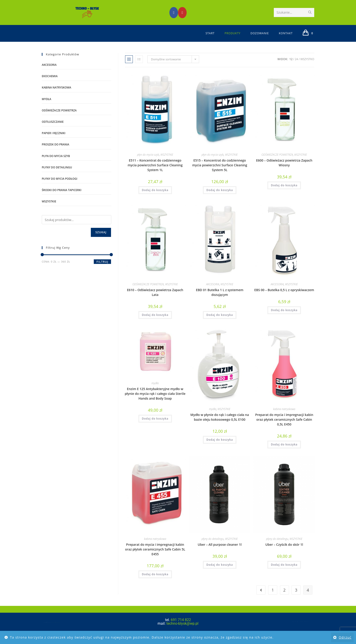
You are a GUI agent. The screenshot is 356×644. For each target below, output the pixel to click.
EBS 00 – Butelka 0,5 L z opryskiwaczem (284, 296)
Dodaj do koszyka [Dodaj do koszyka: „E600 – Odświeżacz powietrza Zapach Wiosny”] (284, 191)
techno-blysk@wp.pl (182, 630)
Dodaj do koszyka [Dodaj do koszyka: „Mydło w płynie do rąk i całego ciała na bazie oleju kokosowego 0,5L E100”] (220, 446)
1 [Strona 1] (273, 596)
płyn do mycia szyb (148, 161)
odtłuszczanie (53, 128)
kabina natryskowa (284, 415)
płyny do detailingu (213, 545)
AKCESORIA (213, 290)
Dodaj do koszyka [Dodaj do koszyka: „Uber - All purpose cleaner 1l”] (220, 571)
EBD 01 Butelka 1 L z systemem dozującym (220, 298)
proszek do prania (56, 151)
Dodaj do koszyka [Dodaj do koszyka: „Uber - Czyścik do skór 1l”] (284, 571)
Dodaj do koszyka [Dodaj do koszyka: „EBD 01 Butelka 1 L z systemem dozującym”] (220, 321)
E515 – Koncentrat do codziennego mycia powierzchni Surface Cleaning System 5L (220, 171)
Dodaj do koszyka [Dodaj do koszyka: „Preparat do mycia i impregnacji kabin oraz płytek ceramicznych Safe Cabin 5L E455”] (155, 580)
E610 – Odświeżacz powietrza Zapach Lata (155, 298)
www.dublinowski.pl (52, 629)
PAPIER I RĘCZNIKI (54, 139)
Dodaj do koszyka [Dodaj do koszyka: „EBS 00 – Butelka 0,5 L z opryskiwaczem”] (284, 316)
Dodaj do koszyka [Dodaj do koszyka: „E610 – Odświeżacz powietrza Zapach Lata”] (155, 321)
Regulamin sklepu (296, 628)
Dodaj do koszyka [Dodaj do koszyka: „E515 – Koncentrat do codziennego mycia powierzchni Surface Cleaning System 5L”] (220, 196)
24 (297, 65)
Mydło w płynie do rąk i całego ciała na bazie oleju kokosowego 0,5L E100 (220, 423)
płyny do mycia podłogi (59, 185)
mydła (155, 389)
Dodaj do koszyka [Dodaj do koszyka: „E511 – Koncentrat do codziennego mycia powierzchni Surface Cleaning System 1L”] (155, 196)
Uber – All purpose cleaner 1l (220, 550)
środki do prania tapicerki (62, 196)
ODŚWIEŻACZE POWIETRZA (277, 161)
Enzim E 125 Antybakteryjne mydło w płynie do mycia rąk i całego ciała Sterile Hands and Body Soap (155, 399)
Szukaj (101, 238)
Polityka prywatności (313, 628)
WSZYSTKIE (167, 161)
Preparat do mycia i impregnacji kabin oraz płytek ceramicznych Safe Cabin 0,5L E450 (284, 426)
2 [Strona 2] (284, 596)
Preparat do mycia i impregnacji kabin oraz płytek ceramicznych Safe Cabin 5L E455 (155, 555)
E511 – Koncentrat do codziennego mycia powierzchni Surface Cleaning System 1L (155, 171)
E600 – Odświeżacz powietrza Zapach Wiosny (284, 169)
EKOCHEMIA (50, 82)
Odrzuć (345, 637)
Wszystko (307, 65)
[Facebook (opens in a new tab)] (174, 13)
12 (291, 65)
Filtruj (102, 268)
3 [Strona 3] (296, 596)
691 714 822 (181, 626)
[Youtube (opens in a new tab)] (182, 13)
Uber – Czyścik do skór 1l (284, 550)
